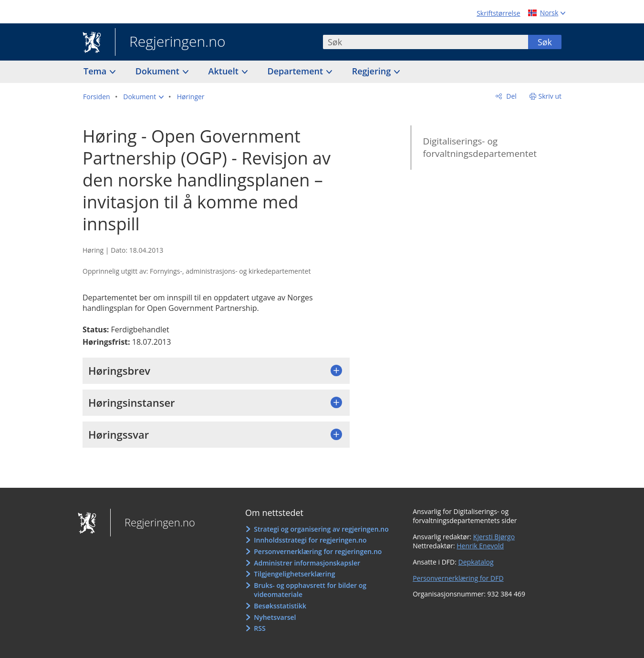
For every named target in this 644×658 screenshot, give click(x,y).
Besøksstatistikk (280, 606)
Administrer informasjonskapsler (307, 563)
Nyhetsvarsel (275, 617)
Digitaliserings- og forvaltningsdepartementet (479, 148)
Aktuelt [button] (225, 71)
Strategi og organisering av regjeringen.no (321, 529)
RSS (260, 628)
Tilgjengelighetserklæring (294, 574)
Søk (545, 42)
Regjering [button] (373, 71)
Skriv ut (550, 96)
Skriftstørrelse (498, 13)
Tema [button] (96, 71)
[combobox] (426, 42)
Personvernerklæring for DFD (458, 578)
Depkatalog (476, 562)
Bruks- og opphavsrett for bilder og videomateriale (310, 590)
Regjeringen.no (170, 42)
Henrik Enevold (480, 546)
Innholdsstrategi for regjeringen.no (310, 540)
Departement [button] (296, 71)
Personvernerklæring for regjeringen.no (318, 551)
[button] (143, 97)
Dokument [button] (159, 71)
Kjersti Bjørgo (494, 537)
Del (511, 96)
